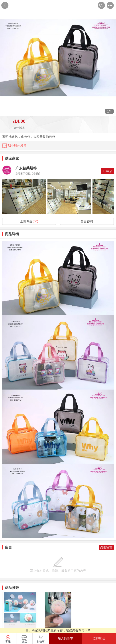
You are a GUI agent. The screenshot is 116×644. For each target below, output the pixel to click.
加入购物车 (65, 638)
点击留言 (106, 547)
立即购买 (99, 638)
